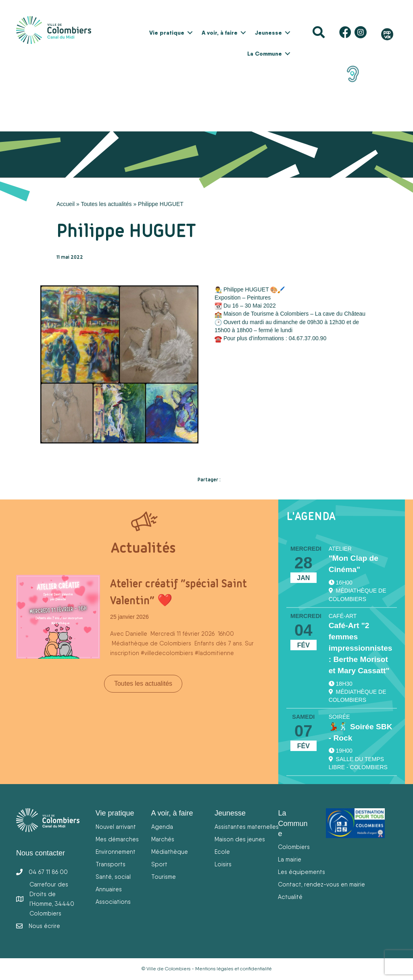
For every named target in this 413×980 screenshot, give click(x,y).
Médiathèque (170, 852)
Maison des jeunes (240, 839)
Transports (111, 864)
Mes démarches (117, 839)
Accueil (66, 204)
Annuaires (109, 889)
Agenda (162, 827)
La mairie (290, 859)
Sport (159, 864)
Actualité (290, 897)
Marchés (163, 839)
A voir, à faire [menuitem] (220, 33)
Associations (113, 902)
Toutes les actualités (106, 204)
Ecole (222, 852)
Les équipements (301, 872)
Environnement (116, 852)
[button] (190, 33)
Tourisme (164, 877)
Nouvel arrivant (116, 827)
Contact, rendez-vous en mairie (321, 884)
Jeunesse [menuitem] (268, 33)
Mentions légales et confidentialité (234, 969)
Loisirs (223, 864)
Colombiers (294, 847)
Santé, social (113, 877)
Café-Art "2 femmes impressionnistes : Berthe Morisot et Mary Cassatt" (361, 648)
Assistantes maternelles (247, 827)
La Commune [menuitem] (265, 54)
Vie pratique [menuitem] (167, 33)
